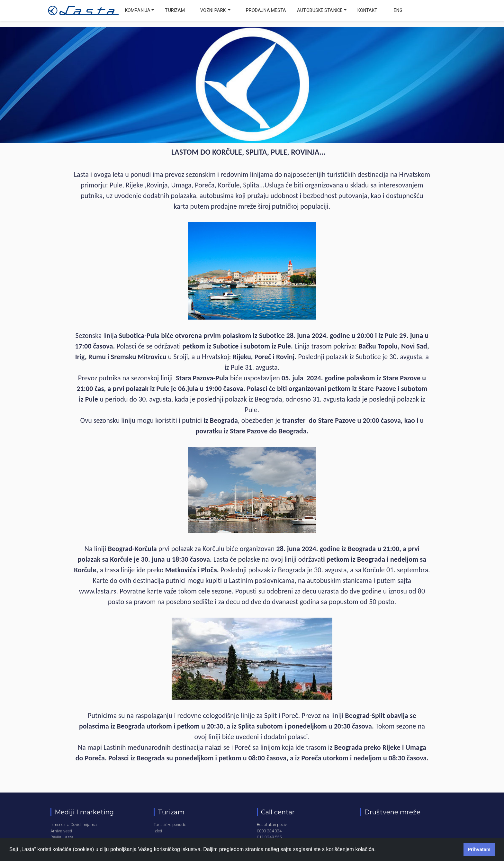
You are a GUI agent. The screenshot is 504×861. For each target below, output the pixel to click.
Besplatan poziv (272, 825)
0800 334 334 (269, 831)
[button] (378, 850)
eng (397, 10)
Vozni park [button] (213, 10)
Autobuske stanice (320, 10)
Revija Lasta (62, 837)
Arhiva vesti (61, 831)
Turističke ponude (170, 825)
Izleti (158, 831)
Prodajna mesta (266, 10)
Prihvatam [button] (479, 849)
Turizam (175, 10)
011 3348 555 (269, 837)
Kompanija (138, 10)
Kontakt (368, 10)
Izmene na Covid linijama (74, 825)
